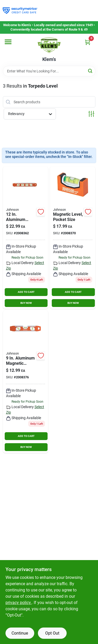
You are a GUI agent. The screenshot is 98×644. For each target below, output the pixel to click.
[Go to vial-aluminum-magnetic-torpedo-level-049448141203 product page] (26, 382)
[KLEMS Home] (49, 45)
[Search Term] (49, 71)
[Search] (91, 71)
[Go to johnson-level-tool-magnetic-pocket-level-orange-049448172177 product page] (73, 238)
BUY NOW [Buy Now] (26, 303)
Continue (20, 633)
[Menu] (8, 42)
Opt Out (52, 633)
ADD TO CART (26, 292)
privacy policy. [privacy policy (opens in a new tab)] (19, 603)
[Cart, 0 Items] (88, 42)
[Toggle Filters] (91, 114)
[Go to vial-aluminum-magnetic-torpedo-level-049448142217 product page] (26, 238)
